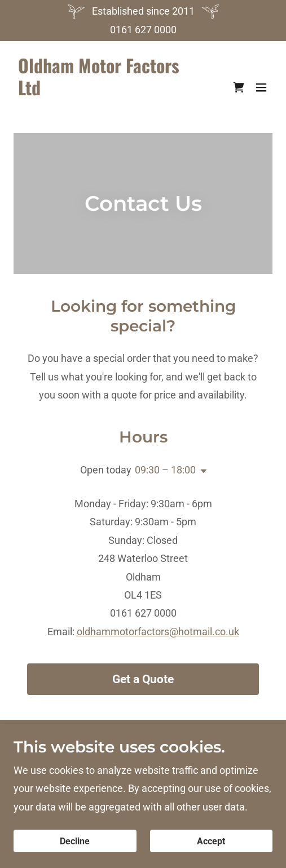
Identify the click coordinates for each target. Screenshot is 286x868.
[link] (104, 113)
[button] (261, 87)
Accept (211, 841)
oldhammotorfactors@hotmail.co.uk (158, 632)
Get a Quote (143, 679)
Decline (75, 841)
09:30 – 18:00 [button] (165, 470)
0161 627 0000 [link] (143, 30)
